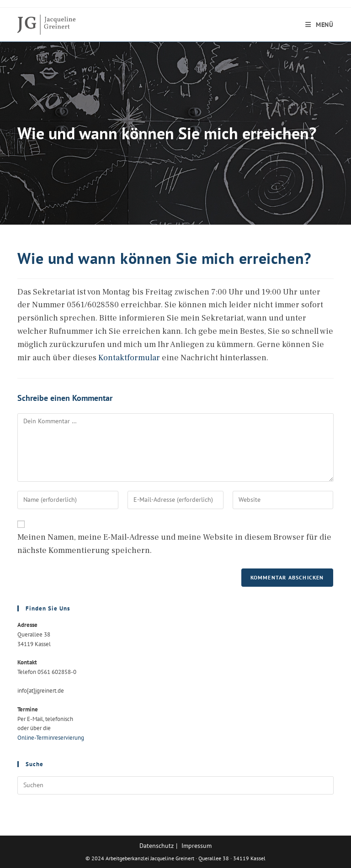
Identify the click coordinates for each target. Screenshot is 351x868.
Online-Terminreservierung (51, 738)
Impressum (197, 846)
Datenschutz (157, 846)
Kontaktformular (129, 358)
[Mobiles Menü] (319, 25)
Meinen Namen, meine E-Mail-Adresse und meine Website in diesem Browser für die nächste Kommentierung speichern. (174, 544)
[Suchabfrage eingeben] (175, 785)
